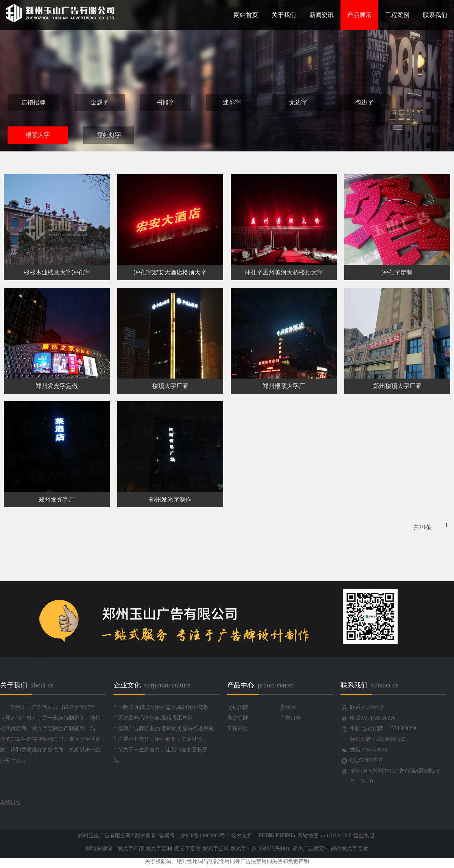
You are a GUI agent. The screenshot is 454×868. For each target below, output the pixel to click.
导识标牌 (238, 718)
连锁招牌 (33, 102)
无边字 (298, 102)
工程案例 (397, 15)
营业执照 (364, 836)
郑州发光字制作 (170, 499)
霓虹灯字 (109, 135)
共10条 (422, 527)
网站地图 (307, 836)
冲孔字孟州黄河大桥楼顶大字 (284, 272)
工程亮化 (238, 729)
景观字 (288, 707)
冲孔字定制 (397, 272)
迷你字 (232, 102)
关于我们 (284, 15)
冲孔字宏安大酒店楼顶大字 (170, 272)
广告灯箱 (291, 718)
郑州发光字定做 (57, 386)
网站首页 (246, 15)
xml (324, 836)
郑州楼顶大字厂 (284, 386)
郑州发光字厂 (57, 499)
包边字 (364, 102)
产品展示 (359, 15)
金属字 (100, 102)
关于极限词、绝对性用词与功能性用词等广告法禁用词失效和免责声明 (227, 861)
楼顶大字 (38, 135)
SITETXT (340, 836)
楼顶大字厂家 (170, 386)
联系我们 (435, 15)
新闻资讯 (322, 15)
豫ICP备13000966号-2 (205, 836)
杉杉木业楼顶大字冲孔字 (57, 272)
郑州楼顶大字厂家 (397, 386)
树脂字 (166, 102)
